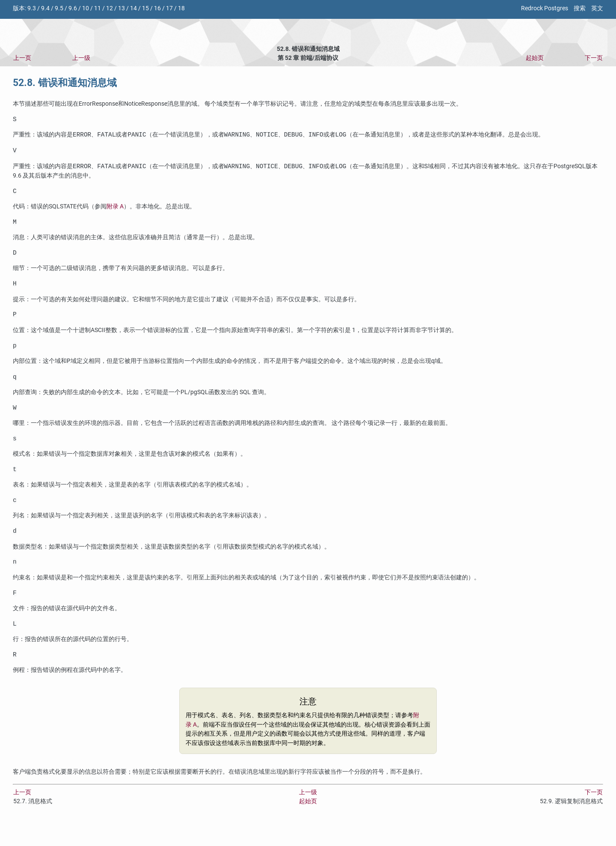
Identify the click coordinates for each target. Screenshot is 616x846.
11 (98, 8)
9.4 (45, 8)
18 (181, 8)
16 (157, 8)
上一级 (81, 58)
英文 (597, 8)
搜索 (580, 8)
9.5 (59, 8)
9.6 (73, 8)
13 (121, 8)
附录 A (115, 210)
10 (86, 8)
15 (145, 8)
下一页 (594, 58)
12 (110, 8)
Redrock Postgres (545, 8)
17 (169, 8)
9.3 (32, 8)
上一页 (22, 58)
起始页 (535, 58)
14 (133, 8)
